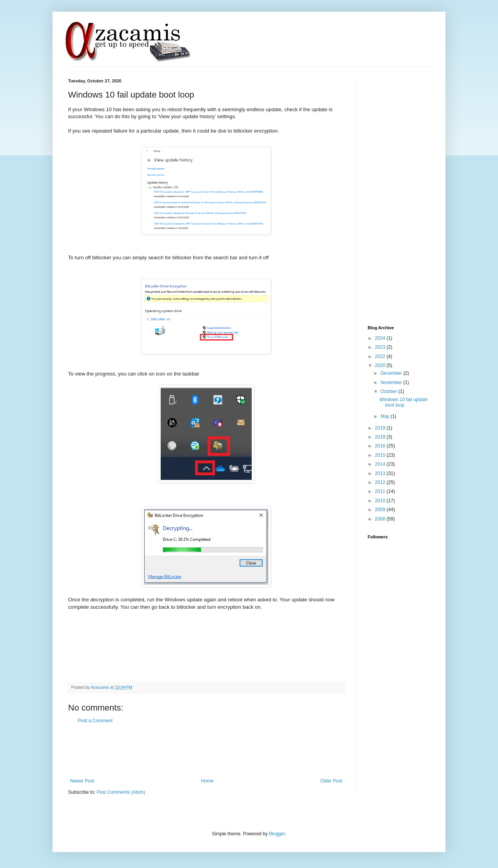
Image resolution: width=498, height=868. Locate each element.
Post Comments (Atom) (121, 792)
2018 (381, 437)
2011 (381, 491)
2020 (381, 365)
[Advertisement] (210, 751)
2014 (381, 464)
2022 (381, 356)
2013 (381, 473)
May (386, 416)
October (389, 391)
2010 (381, 501)
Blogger (277, 834)
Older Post (331, 781)
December (392, 373)
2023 (381, 347)
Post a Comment (95, 721)
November (392, 382)
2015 (381, 455)
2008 (381, 519)
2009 (381, 510)
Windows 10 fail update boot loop (403, 402)
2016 (381, 446)
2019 (381, 428)
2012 (381, 482)
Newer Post (82, 781)
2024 (381, 338)
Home (207, 781)
